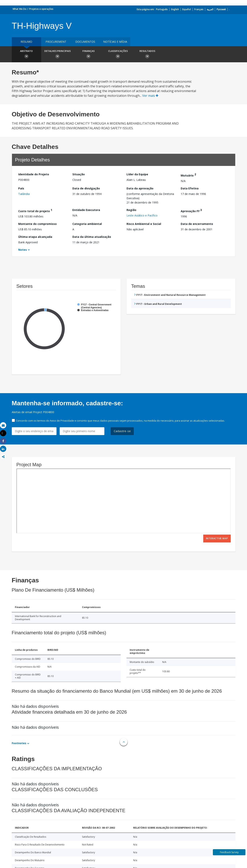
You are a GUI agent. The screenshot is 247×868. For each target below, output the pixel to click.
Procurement (56, 42)
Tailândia (24, 194)
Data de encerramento (197, 224)
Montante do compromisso (37, 224)
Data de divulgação (86, 188)
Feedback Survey (229, 852)
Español (187, 9)
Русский (221, 9)
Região (131, 210)
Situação (79, 174)
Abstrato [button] (26, 55)
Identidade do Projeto (34, 174)
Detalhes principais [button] (57, 55)
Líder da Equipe (137, 174)
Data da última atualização (92, 237)
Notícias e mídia (115, 42)
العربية (210, 9)
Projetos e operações (41, 9)
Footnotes (19, 743)
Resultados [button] (147, 55)
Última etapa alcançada (35, 237)
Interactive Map (217, 538)
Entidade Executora (86, 210)
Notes (23, 250)
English (175, 9)
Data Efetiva (190, 188)
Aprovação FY (191, 210)
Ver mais (150, 96)
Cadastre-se (122, 431)
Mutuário (188, 175)
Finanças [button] (88, 55)
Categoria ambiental (87, 224)
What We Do (20, 9)
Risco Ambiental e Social (144, 224)
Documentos (85, 42)
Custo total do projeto (35, 210)
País (21, 188)
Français (199, 9)
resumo (26, 42)
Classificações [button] (118, 55)
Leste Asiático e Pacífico (142, 215)
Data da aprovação (140, 188)
